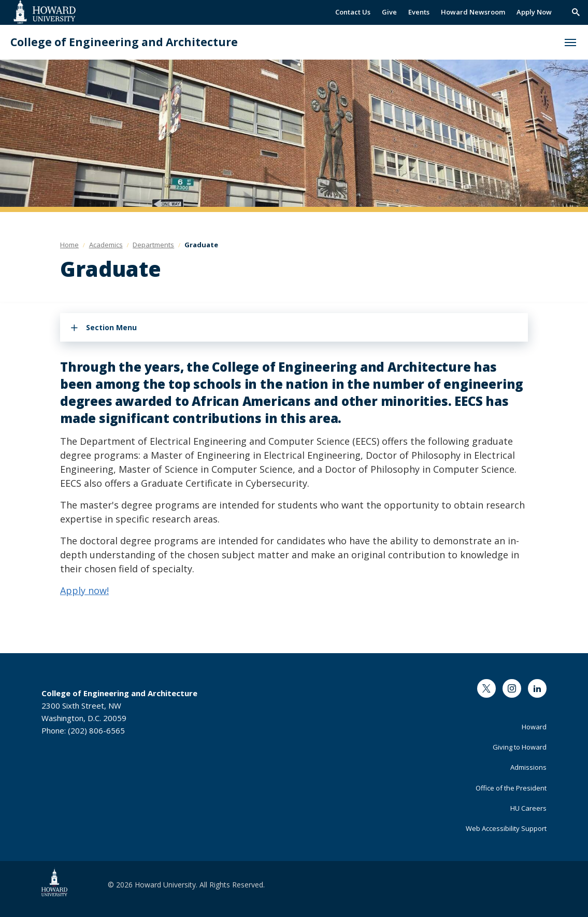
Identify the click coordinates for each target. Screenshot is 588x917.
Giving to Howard (520, 747)
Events (419, 12)
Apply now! (84, 590)
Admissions (528, 767)
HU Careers (528, 808)
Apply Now (534, 12)
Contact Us (353, 12)
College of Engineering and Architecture (124, 42)
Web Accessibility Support (506, 828)
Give (389, 12)
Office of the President (511, 788)
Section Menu (111, 327)
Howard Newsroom (473, 12)
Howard (534, 727)
